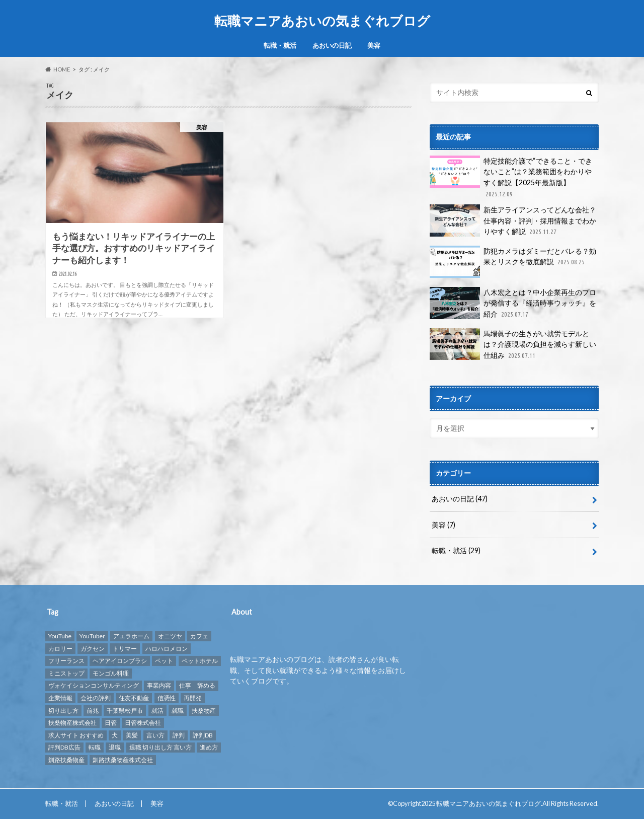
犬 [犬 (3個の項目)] (115, 735)
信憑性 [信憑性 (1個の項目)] (167, 698)
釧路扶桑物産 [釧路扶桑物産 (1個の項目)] (66, 760)
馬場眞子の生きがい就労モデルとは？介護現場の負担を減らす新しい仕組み (513, 345)
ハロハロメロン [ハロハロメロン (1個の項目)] (167, 649)
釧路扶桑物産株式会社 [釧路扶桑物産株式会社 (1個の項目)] (123, 760)
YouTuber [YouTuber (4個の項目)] (92, 636)
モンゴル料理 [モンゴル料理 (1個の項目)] (111, 673)
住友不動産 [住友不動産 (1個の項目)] (134, 698)
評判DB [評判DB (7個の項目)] (203, 735)
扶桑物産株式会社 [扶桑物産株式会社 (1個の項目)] (72, 723)
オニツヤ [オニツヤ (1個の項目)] (170, 636)
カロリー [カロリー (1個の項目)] (60, 649)
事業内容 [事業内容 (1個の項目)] (159, 685)
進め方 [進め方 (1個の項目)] (209, 747)
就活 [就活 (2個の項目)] (157, 711)
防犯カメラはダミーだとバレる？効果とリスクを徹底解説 (513, 262)
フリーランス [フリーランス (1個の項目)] (66, 661)
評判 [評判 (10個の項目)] (179, 735)
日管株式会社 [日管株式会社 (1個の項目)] (143, 723)
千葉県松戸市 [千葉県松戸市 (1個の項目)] (125, 711)
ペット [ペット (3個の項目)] (164, 661)
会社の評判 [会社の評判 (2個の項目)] (96, 698)
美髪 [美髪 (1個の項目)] (132, 735)
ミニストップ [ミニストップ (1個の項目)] (66, 673)
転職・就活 (280, 45)
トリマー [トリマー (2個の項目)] (125, 649)
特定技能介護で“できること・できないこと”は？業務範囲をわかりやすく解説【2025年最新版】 (511, 177)
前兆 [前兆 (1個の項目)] (93, 711)
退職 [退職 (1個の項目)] (115, 747)
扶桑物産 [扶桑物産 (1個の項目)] (204, 711)
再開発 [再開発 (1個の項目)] (193, 698)
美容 (374, 45)
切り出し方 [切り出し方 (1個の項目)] (63, 711)
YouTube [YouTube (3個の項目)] (60, 636)
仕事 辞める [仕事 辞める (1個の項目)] (197, 685)
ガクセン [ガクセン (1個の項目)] (93, 649)
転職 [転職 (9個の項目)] (95, 747)
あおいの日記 (332, 45)
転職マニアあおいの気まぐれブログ (322, 21)
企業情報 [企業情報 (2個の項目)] (60, 698)
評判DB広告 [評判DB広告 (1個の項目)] (64, 747)
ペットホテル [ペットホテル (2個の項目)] (200, 661)
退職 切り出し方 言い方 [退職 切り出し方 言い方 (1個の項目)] (160, 747)
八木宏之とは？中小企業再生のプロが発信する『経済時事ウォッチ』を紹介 (513, 303)
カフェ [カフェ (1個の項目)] (199, 636)
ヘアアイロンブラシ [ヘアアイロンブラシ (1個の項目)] (120, 661)
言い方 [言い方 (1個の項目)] (155, 735)
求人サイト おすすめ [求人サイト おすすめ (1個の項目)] (76, 735)
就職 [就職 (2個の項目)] (178, 711)
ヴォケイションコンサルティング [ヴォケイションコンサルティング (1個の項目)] (94, 685)
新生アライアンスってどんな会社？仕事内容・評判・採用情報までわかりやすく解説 (513, 221)
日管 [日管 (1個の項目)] (111, 723)
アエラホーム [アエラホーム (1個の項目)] (131, 636)
